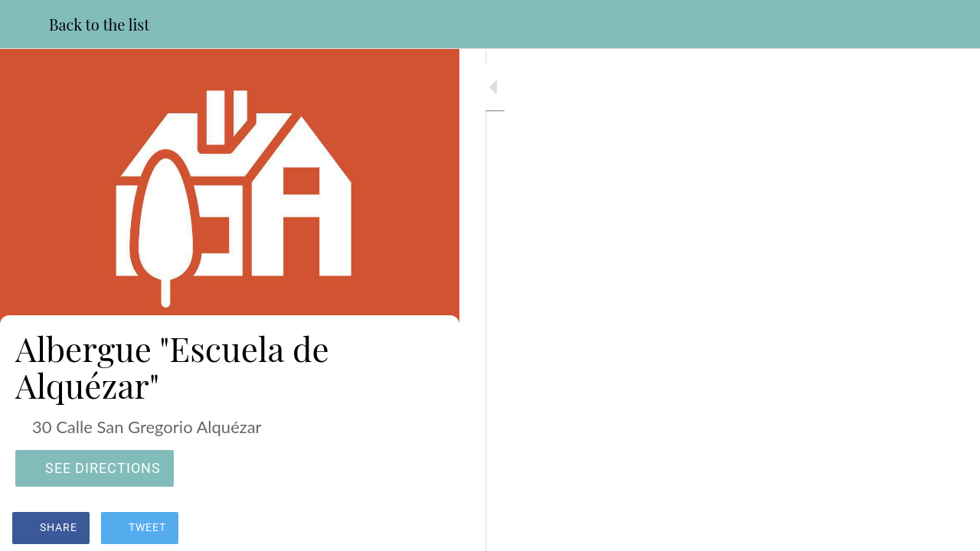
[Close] (24, 24)
